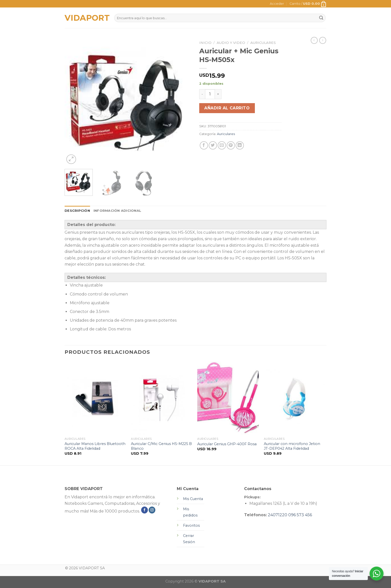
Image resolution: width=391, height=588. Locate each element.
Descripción (77, 211)
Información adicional (117, 211)
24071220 (278, 515)
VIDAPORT (86, 18)
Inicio (205, 43)
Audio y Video (231, 43)
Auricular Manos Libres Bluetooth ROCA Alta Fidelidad (95, 446)
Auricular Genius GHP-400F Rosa (227, 444)
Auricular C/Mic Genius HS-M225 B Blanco (161, 446)
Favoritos (191, 525)
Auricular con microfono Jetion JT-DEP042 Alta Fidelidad (292, 446)
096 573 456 (300, 515)
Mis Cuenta (193, 499)
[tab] (77, 211)
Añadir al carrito (227, 108)
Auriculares (263, 43)
